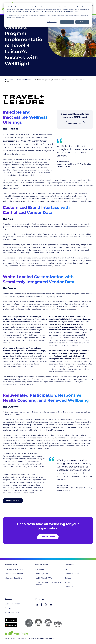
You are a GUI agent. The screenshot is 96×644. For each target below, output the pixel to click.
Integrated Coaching (13, 578)
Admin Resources (12, 613)
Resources (9, 80)
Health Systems (41, 574)
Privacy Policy (43, 638)
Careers (52, 638)
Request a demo (48, 537)
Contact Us (9, 608)
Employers (39, 569)
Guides (68, 578)
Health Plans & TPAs (43, 578)
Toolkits (68, 582)
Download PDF (75, 124)
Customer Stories (24, 80)
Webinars (69, 587)
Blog (67, 569)
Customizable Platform (14, 569)
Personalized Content (14, 574)
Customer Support (12, 604)
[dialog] (48, 15)
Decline (82, 22)
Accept (67, 22)
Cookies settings (52, 22)
